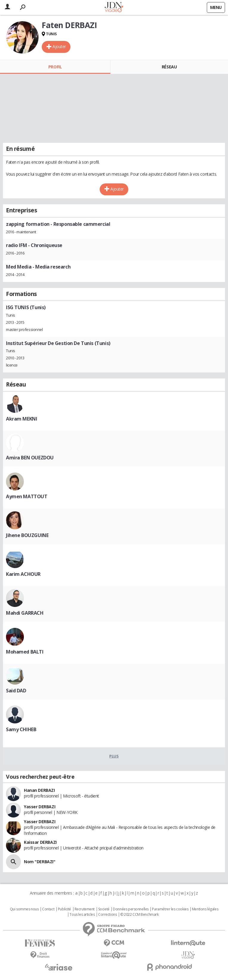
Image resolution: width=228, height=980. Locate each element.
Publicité (64, 909)
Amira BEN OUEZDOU (30, 458)
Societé (104, 909)
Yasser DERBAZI (40, 807)
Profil (55, 67)
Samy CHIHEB (21, 729)
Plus (114, 756)
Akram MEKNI (21, 419)
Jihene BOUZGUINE (27, 535)
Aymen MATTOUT (27, 496)
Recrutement (85, 909)
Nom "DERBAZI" (40, 862)
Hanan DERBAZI (39, 790)
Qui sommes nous (24, 909)
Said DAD (16, 691)
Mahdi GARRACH (25, 613)
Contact (48, 909)
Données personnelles (131, 909)
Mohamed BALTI (25, 652)
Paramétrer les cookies (170, 909)
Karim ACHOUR (23, 574)
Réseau (169, 67)
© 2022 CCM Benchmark (140, 915)
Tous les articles (82, 915)
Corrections (107, 915)
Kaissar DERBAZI (40, 842)
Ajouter (59, 46)
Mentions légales (205, 909)
